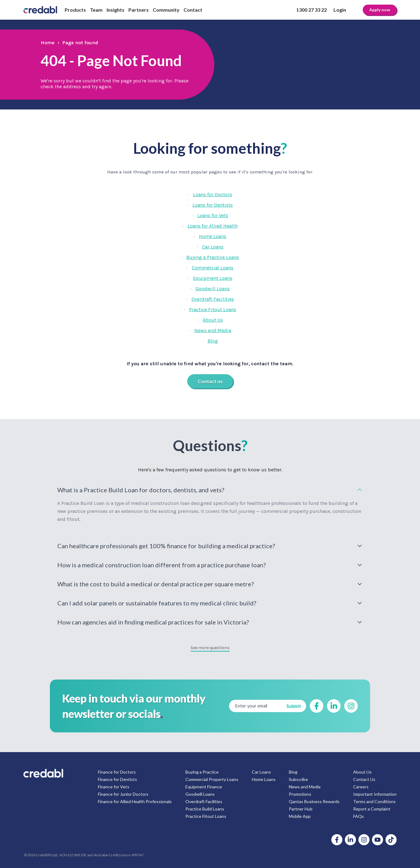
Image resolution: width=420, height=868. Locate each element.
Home (48, 43)
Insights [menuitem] (115, 10)
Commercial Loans (213, 268)
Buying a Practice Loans (213, 257)
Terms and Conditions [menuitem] (374, 801)
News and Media (213, 330)
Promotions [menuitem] (300, 794)
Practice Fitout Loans (213, 309)
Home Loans (213, 236)
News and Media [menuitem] (305, 787)
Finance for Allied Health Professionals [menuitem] (135, 801)
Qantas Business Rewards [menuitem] (314, 801)
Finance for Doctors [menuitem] (117, 772)
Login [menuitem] (340, 10)
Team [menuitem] (96, 10)
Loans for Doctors (213, 194)
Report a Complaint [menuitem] (372, 809)
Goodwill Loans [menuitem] (200, 794)
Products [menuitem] (75, 10)
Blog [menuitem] (293, 772)
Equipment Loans (213, 278)
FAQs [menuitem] (359, 816)
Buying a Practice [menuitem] (202, 772)
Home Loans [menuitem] (264, 779)
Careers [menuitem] (361, 787)
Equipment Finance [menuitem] (204, 787)
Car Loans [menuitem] (261, 772)
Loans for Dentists (213, 205)
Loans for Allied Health (213, 226)
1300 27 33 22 (311, 10)
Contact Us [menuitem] (364, 779)
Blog (213, 341)
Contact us (210, 381)
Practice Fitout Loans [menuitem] (206, 816)
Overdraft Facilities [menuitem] (204, 801)
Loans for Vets (213, 215)
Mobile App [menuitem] (300, 816)
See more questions (210, 648)
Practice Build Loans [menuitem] (205, 809)
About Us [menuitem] (362, 772)
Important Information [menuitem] (375, 794)
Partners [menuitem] (139, 10)
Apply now (380, 10)
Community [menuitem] (166, 10)
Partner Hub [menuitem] (301, 809)
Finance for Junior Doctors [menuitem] (123, 794)
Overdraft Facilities (213, 299)
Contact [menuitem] (193, 10)
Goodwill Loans (213, 289)
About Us (213, 320)
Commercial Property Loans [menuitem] (212, 779)
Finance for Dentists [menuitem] (117, 779)
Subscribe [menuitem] (298, 779)
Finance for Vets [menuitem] (114, 787)
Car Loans (213, 247)
